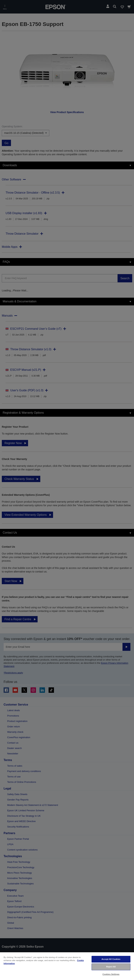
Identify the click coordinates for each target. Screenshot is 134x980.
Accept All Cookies (111, 959)
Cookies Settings (111, 974)
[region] (67, 966)
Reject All (111, 967)
